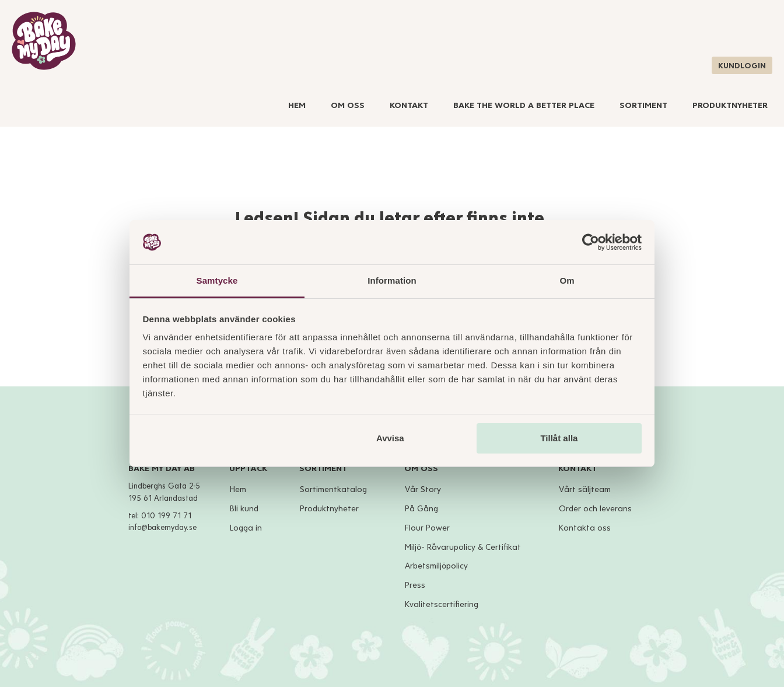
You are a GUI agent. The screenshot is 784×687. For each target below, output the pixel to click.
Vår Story (423, 489)
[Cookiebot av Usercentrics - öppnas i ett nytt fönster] (591, 242)
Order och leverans (595, 509)
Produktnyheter (730, 105)
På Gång (421, 509)
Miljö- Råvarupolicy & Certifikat (463, 547)
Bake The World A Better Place (524, 105)
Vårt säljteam (585, 489)
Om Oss (348, 105)
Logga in (246, 528)
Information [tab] (392, 280)
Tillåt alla (559, 438)
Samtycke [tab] (217, 280)
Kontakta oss (585, 528)
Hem (297, 105)
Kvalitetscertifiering (442, 604)
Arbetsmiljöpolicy (436, 566)
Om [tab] (567, 280)
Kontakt (409, 105)
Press (415, 585)
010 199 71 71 (166, 516)
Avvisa (390, 438)
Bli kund (244, 509)
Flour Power (427, 528)
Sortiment (643, 105)
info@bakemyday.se (162, 528)
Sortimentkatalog (333, 489)
